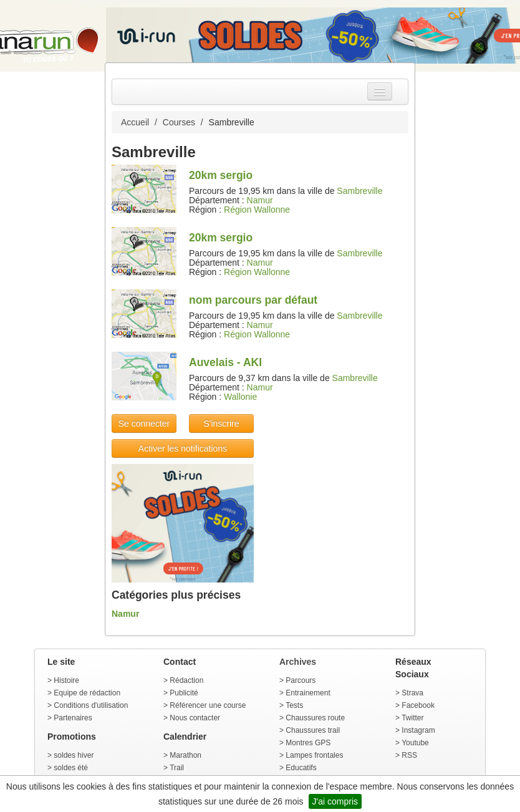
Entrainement (308, 693)
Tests (294, 705)
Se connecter (144, 423)
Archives (298, 662)
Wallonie (240, 397)
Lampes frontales (314, 755)
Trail (177, 768)
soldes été (71, 768)
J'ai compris (335, 801)
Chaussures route (315, 718)
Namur (260, 200)
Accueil (135, 122)
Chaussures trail (313, 730)
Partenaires (73, 718)
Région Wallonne (257, 210)
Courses (179, 122)
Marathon (185, 755)
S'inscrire (221, 423)
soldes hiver (74, 755)
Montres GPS (308, 743)
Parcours (301, 680)
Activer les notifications (183, 448)
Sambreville (359, 191)
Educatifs (301, 768)
